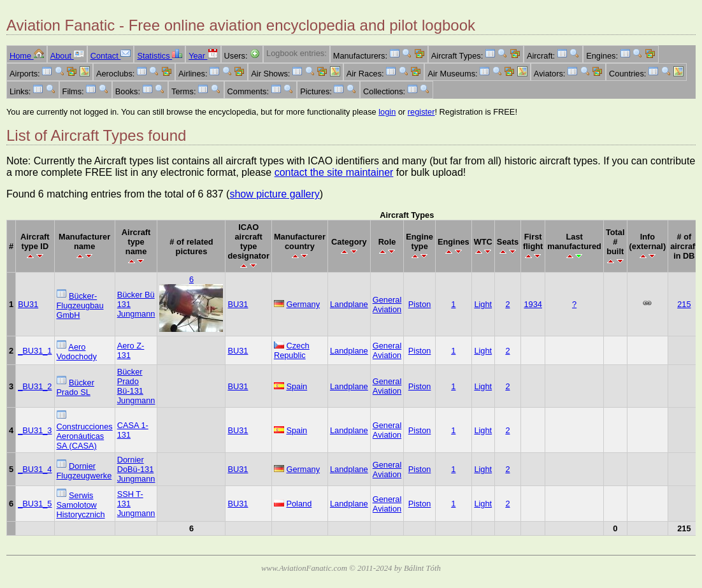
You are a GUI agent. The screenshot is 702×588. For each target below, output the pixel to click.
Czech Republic (292, 350)
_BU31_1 (35, 351)
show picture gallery (274, 194)
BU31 (28, 304)
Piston (420, 304)
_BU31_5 (35, 504)
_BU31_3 (35, 430)
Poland (299, 504)
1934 (533, 304)
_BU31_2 (35, 386)
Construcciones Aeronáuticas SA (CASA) (85, 436)
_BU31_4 (35, 469)
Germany (303, 304)
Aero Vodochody (77, 352)
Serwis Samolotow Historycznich (81, 505)
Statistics (160, 56)
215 (684, 304)
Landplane (349, 304)
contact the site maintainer (334, 172)
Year (203, 56)
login (387, 112)
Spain (297, 386)
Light (483, 304)
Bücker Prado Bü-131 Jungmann (136, 386)
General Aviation (387, 305)
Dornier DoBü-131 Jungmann (136, 469)
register (421, 112)
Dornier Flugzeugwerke (84, 471)
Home (27, 56)
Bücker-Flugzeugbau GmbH (80, 305)
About (67, 56)
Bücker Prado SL (75, 387)
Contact (111, 56)
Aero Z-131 (131, 350)
